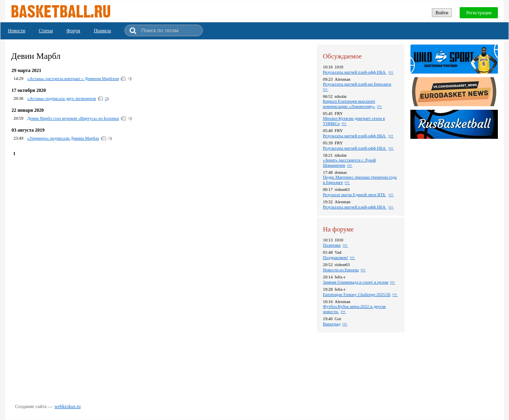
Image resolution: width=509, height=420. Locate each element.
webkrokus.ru (68, 406)
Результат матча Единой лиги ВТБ (355, 194)
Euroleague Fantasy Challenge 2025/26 (357, 294)
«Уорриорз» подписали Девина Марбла (63, 138)
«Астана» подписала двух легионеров (62, 98)
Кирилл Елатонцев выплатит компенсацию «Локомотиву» (349, 104)
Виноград (332, 324)
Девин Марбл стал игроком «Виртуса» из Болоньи (73, 118)
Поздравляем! (335, 257)
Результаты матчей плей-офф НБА (355, 72)
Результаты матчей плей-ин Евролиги (357, 84)
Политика (332, 245)
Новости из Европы (341, 270)
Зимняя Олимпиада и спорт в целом (356, 282)
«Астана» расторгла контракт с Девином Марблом (73, 78)
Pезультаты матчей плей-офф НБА (355, 148)
